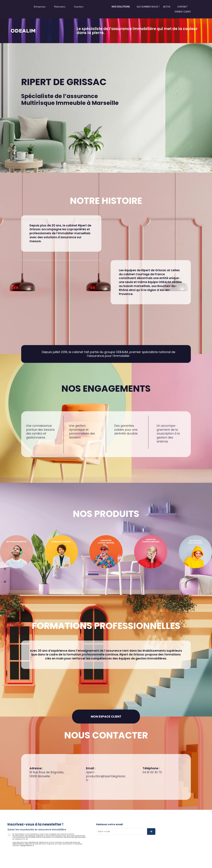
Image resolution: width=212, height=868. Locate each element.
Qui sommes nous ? (148, 7)
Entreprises (40, 7)
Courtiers (79, 7)
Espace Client (183, 12)
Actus (167, 7)
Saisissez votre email (109, 824)
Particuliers (60, 7)
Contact (182, 7)
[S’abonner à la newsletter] (151, 832)
